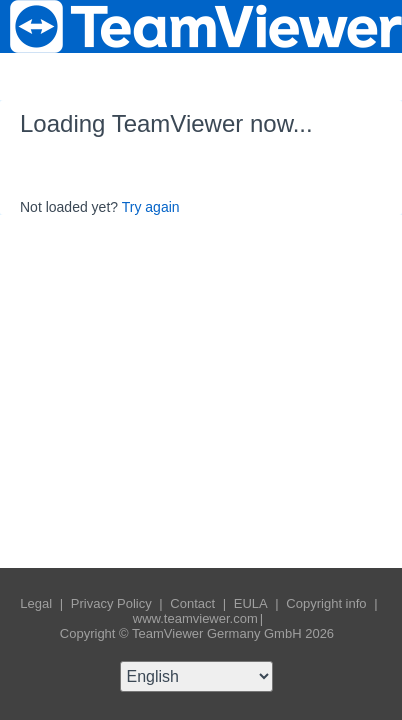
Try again (151, 207)
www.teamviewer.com (195, 618)
